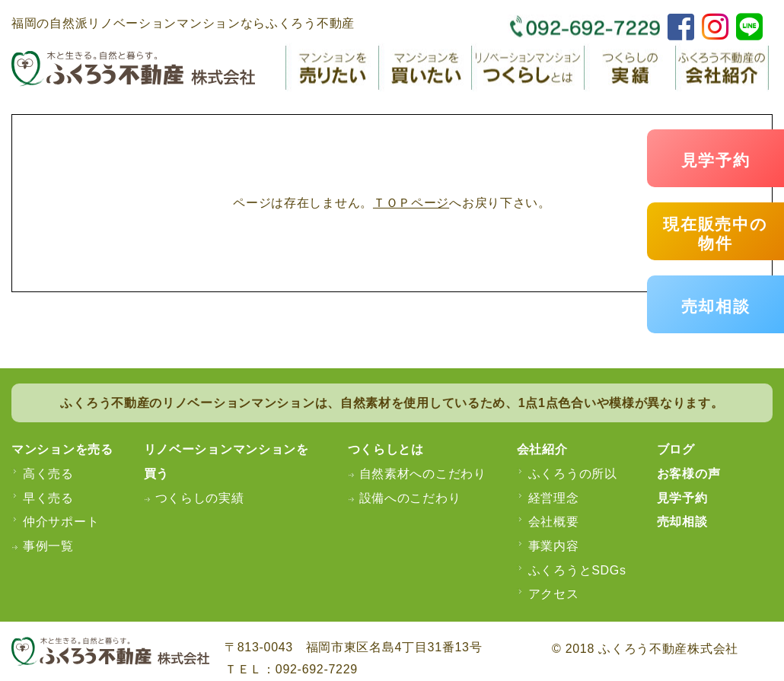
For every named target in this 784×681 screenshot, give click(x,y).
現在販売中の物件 (715, 234)
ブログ (676, 449)
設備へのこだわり (410, 498)
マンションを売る (62, 449)
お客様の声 (689, 474)
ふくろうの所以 (573, 474)
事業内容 (554, 546)
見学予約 (716, 160)
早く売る (48, 498)
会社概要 (554, 522)
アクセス (554, 594)
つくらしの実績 (200, 498)
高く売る (48, 474)
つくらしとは (386, 449)
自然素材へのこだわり (423, 474)
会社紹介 (542, 449)
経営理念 (554, 498)
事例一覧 (48, 546)
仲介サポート (61, 522)
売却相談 (716, 306)
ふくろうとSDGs (577, 570)
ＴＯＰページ (411, 203)
